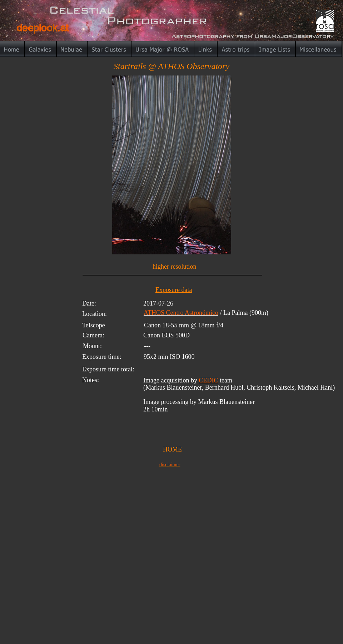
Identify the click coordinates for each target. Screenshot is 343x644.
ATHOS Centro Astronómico (181, 313)
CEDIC (208, 380)
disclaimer (170, 465)
